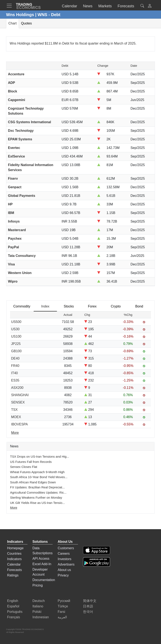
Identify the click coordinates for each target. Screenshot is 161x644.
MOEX (16, 417)
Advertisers (66, 564)
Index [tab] (45, 306)
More (14, 508)
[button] (150, 6)
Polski (37, 612)
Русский (64, 601)
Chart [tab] (12, 23)
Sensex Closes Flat (24, 467)
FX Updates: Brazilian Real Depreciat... (37, 487)
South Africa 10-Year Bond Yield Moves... (39, 477)
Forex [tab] (92, 306)
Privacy (63, 575)
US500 (16, 322)
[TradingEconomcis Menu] (10, 6)
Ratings (13, 575)
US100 (16, 336)
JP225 (16, 344)
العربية (62, 617)
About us (64, 570)
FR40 (15, 366)
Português (15, 612)
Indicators (14, 559)
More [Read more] (15, 433)
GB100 (16, 351)
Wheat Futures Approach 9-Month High (37, 472)
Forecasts (14, 570)
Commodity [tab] (22, 306)
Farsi (61, 612)
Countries (14, 554)
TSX (14, 410)
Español (13, 606)
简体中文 (90, 601)
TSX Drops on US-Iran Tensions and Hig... (40, 456)
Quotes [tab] (26, 23)
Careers (64, 554)
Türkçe (63, 606)
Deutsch (39, 601)
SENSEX (18, 402)
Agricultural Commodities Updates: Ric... (38, 492)
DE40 (15, 358)
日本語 (88, 606)
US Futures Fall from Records (31, 462)
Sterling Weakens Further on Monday (36, 497)
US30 (15, 329)
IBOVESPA (19, 424)
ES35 (15, 380)
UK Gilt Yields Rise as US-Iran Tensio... (38, 503)
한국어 (88, 612)
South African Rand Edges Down (33, 482)
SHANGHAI (20, 395)
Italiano (38, 606)
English (13, 601)
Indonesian (41, 617)
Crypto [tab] (116, 306)
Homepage (15, 548)
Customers (66, 548)
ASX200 (17, 388)
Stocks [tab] (69, 306)
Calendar (14, 564)
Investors (64, 559)
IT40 (14, 373)
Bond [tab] (139, 306)
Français (14, 617)
